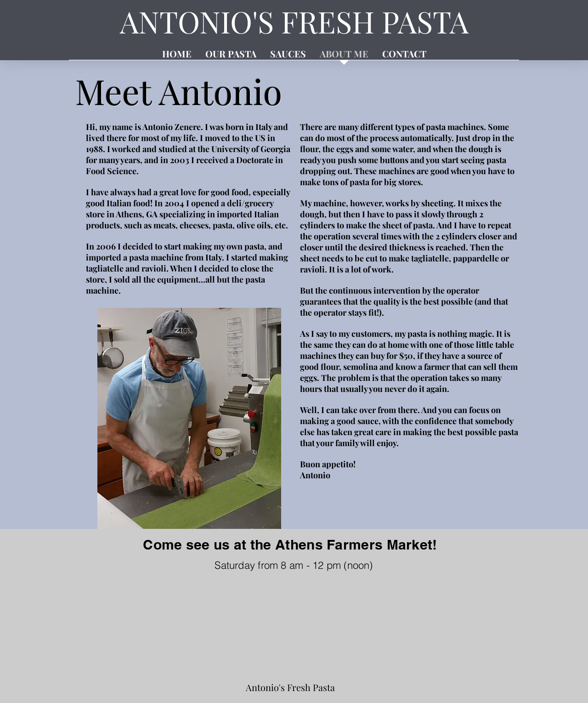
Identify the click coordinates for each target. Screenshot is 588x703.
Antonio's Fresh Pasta (290, 687)
